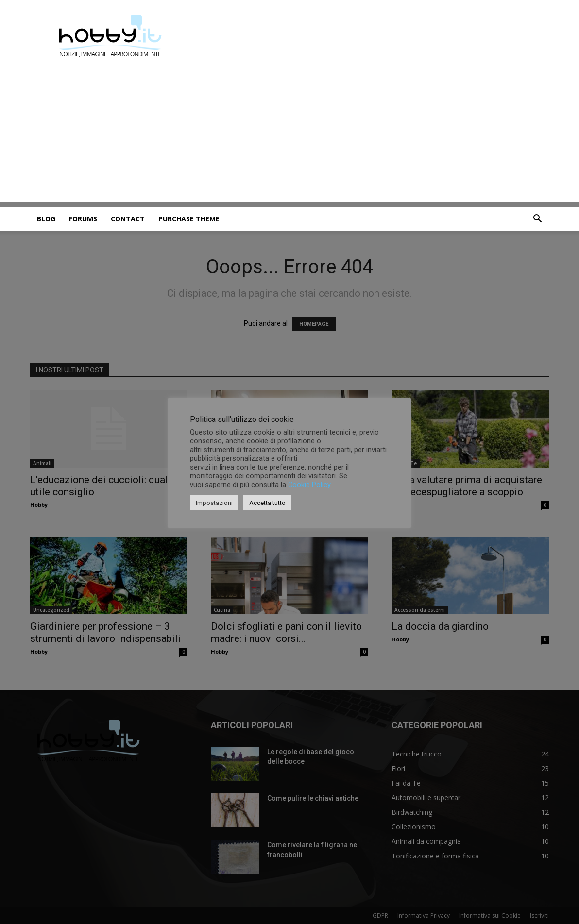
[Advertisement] (289, 134)
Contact (128, 219)
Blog (46, 219)
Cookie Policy (309, 485)
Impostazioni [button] (214, 503)
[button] (537, 220)
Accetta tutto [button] (267, 503)
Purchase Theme (189, 219)
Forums (83, 219)
